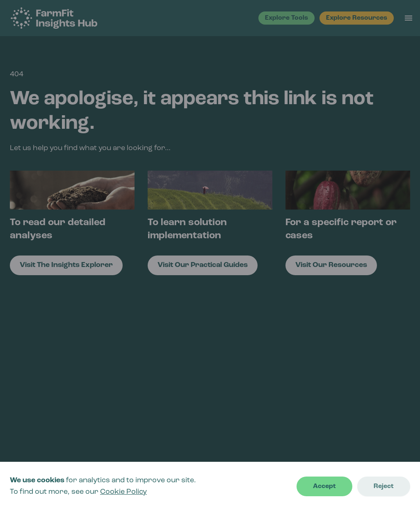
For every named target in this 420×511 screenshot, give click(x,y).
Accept (324, 486)
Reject (384, 486)
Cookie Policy (123, 492)
